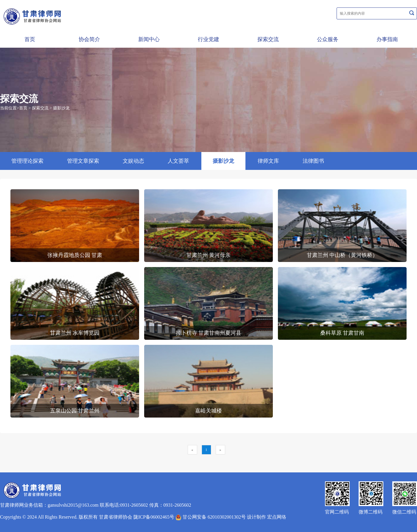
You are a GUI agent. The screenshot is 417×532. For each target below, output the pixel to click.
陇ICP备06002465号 (154, 517)
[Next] (220, 450)
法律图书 (313, 161)
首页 (30, 39)
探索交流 (268, 39)
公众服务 (328, 39)
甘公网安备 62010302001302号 (211, 517)
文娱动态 (133, 161)
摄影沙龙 (61, 108)
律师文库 (268, 161)
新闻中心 (149, 39)
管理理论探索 (27, 161)
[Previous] (192, 450)
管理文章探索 (83, 161)
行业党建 (208, 39)
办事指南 (387, 39)
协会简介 (89, 39)
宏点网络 (277, 517)
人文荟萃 (178, 161)
